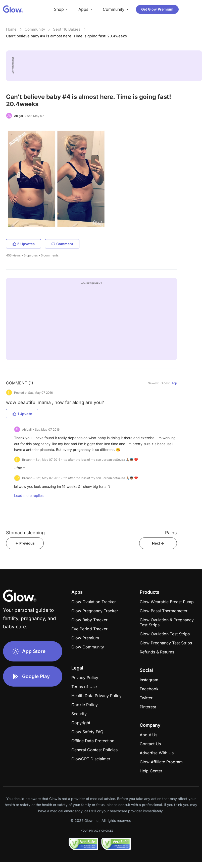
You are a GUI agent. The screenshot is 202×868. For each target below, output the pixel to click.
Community (35, 29)
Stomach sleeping (25, 533)
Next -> (158, 543)
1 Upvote (22, 414)
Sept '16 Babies (67, 29)
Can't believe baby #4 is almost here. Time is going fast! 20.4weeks (66, 36)
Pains (171, 533)
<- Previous (25, 543)
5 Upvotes (23, 244)
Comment (62, 244)
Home (11, 29)
